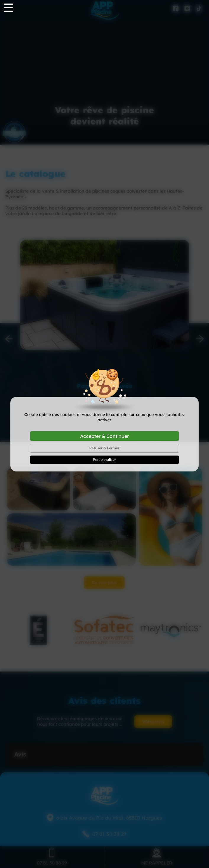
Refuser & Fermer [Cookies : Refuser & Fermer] (104, 448)
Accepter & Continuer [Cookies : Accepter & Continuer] (104, 436)
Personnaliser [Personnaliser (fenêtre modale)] (104, 460)
